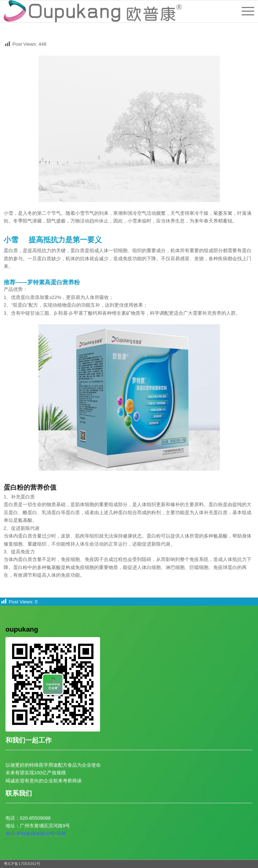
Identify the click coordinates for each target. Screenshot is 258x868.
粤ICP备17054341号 (22, 864)
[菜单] (244, 11)
